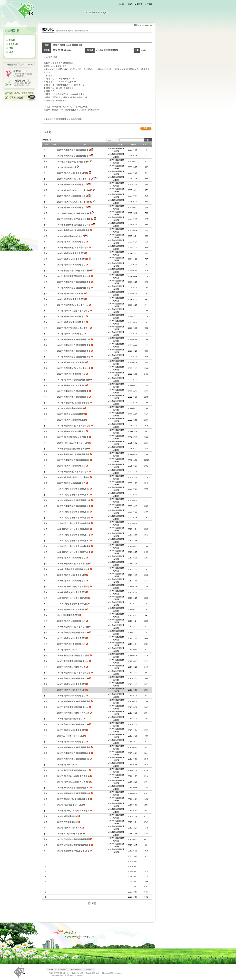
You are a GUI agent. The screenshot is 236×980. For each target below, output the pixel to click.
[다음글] (47, 132)
